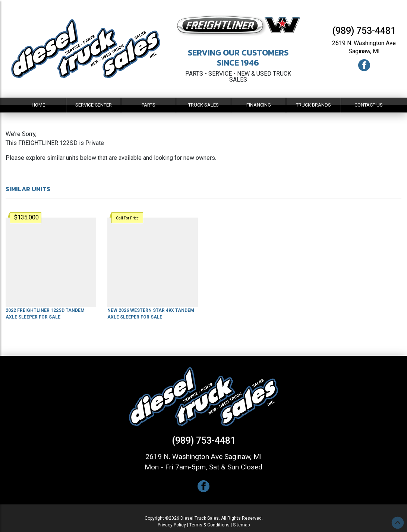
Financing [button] (259, 105)
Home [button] (38, 105)
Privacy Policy (172, 525)
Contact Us (369, 105)
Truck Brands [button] (313, 105)
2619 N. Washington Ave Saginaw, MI (203, 457)
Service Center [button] (94, 105)
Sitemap (241, 525)
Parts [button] (149, 105)
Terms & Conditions (209, 525)
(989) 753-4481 (364, 31)
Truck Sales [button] (203, 105)
